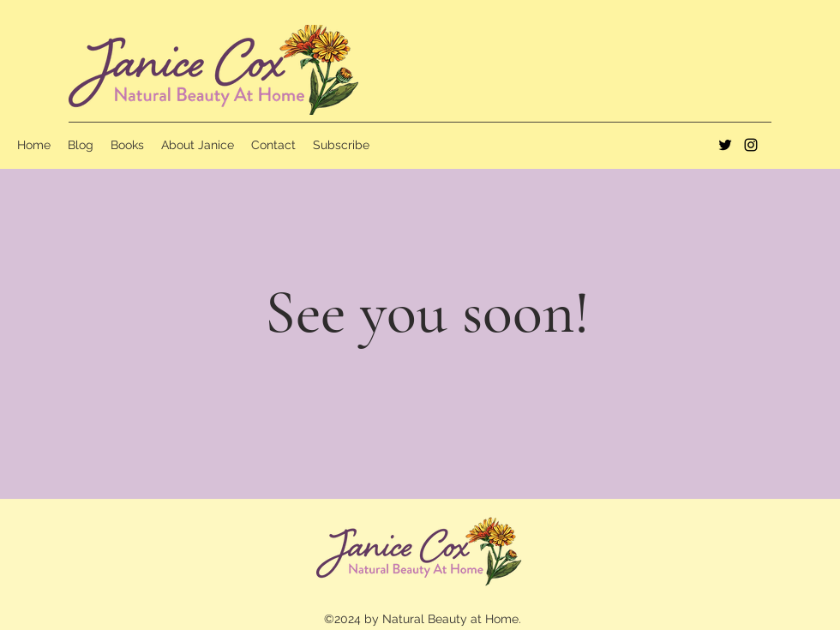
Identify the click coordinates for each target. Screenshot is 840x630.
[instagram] (751, 145)
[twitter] (725, 145)
